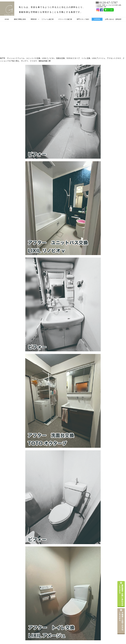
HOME (7, 19)
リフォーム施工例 (47, 19)
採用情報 (97, 19)
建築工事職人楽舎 (20, 19)
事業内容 (34, 19)
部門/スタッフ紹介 (83, 19)
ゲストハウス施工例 (65, 19)
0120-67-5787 (109, 3)
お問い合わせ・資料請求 (113, 19)
